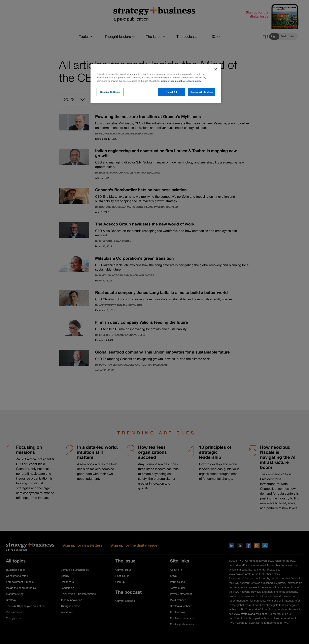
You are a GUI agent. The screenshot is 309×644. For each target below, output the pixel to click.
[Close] (216, 69)
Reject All (171, 92)
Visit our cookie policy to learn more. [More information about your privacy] (181, 81)
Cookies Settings (110, 92)
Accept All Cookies (202, 92)
